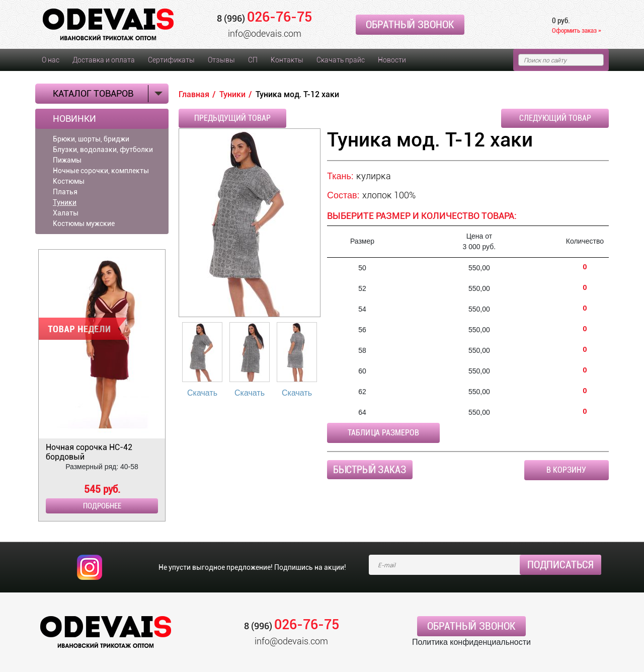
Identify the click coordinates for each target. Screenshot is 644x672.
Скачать (202, 393)
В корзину (566, 470)
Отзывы (221, 60)
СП (253, 60)
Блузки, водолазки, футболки (103, 150)
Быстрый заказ (370, 470)
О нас (51, 60)
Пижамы (67, 160)
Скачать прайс (341, 60)
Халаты (66, 213)
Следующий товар (555, 118)
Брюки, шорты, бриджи (91, 139)
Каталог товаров (93, 93)
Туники (65, 202)
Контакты (287, 60)
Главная (194, 94)
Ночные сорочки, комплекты (101, 171)
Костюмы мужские (84, 223)
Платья (65, 192)
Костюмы (69, 181)
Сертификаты (171, 60)
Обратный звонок (410, 25)
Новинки (74, 119)
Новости (392, 60)
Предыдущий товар (232, 118)
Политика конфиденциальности (471, 642)
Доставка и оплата (104, 60)
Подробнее (102, 506)
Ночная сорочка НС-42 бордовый (89, 452)
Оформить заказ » (577, 30)
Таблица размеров (383, 433)
